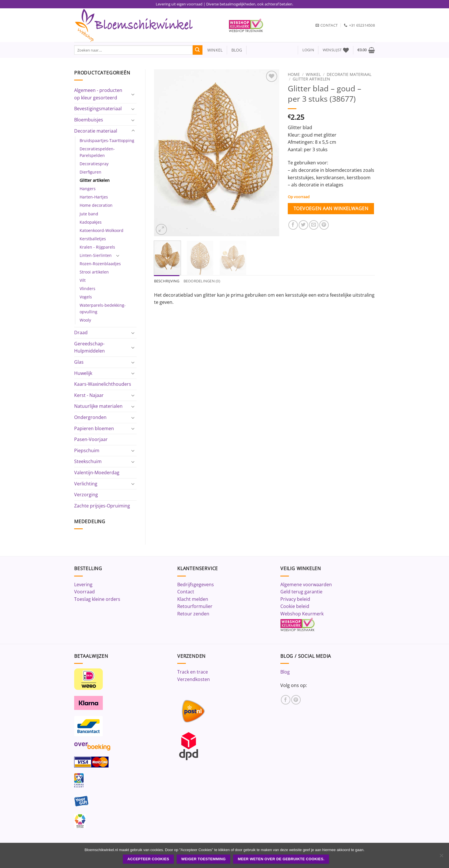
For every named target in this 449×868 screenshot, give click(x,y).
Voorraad (84, 592)
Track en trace (193, 672)
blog (237, 50)
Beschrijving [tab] (167, 281)
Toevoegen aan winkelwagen (331, 208)
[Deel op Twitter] (303, 225)
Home (294, 74)
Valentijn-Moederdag (97, 473)
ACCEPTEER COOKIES (148, 859)
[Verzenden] (198, 50)
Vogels (86, 297)
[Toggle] (133, 94)
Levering (83, 584)
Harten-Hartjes (94, 197)
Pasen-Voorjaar (91, 439)
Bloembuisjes (89, 120)
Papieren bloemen (94, 428)
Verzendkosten (194, 679)
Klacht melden (193, 599)
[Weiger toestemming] (441, 857)
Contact (186, 592)
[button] (308, 50)
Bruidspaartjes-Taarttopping (107, 140)
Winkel (313, 74)
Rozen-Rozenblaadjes (100, 264)
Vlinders (87, 289)
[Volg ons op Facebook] (286, 700)
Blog (285, 672)
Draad (81, 332)
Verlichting (86, 484)
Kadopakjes (91, 222)
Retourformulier (195, 606)
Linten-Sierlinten (96, 255)
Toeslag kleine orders (97, 599)
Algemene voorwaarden (306, 584)
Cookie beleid (295, 606)
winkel (213, 50)
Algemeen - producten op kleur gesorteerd (98, 94)
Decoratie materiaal (96, 131)
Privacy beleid (295, 599)
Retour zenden (193, 614)
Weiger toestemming (203, 859)
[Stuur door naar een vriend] (314, 225)
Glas (79, 362)
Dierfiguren (90, 172)
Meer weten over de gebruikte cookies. (281, 859)
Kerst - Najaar (89, 395)
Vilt (83, 280)
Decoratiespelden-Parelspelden (97, 152)
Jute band (89, 214)
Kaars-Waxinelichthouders (103, 384)
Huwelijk (83, 373)
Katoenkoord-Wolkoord (102, 230)
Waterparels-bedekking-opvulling (103, 308)
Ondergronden (90, 417)
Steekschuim (88, 461)
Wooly (85, 320)
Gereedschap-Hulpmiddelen (89, 347)
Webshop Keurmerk (302, 614)
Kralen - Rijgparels (97, 247)
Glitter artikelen (95, 180)
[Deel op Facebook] (293, 225)
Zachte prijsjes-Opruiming (102, 506)
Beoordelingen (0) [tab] (202, 281)
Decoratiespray (94, 164)
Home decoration (96, 205)
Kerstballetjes (93, 239)
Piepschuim (87, 450)
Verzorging (86, 495)
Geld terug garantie (301, 592)
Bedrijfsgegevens (196, 584)
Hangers (88, 189)
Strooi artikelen (94, 272)
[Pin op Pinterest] (324, 225)
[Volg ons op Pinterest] (296, 700)
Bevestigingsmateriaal (98, 109)
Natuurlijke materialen (98, 406)
